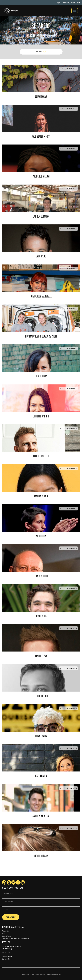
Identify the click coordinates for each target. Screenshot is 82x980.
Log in (58, 3)
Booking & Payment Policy (11, 946)
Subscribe (11, 917)
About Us (5, 931)
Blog (4, 933)
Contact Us (6, 959)
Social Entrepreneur (68, 69)
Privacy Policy (7, 949)
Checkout (65, 3)
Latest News (7, 936)
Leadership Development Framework (16, 938)
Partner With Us (8, 957)
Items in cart (75, 3)
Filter (41, 52)
